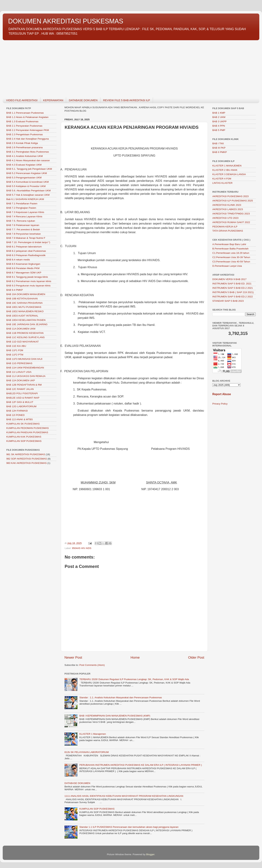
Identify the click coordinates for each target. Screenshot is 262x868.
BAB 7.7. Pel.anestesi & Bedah (23, 229)
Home (135, 657)
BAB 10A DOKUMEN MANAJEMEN (26, 294)
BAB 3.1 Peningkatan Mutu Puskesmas (28, 152)
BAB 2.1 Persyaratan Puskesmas (24, 126)
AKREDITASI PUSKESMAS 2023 (230, 196)
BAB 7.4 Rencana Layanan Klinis (24, 217)
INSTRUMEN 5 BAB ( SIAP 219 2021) (233, 292)
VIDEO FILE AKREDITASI (22, 100)
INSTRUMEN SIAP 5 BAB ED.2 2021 (233, 288)
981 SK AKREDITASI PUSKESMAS (26, 454)
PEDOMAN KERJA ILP (225, 227)
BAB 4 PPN (219, 126)
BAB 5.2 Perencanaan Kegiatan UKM (27, 173)
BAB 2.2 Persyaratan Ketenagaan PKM (28, 130)
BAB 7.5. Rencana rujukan (21, 221)
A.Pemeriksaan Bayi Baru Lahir (229, 244)
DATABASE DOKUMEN (83, 100)
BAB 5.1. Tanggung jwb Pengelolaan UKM (29, 169)
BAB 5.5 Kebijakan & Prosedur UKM (26, 186)
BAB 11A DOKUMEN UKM (21, 329)
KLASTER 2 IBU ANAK (225, 170)
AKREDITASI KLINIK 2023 (227, 205)
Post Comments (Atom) (92, 665)
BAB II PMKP (220, 152)
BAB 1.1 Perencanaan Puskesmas (25, 113)
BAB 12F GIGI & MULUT (20, 402)
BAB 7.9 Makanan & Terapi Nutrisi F (26, 238)
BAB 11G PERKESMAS (19, 363)
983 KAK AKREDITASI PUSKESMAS (26, 463)
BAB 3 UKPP (219, 121)
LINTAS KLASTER (222, 183)
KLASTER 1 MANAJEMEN (227, 166)
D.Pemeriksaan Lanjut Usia (227, 266)
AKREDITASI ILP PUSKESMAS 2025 (233, 201)
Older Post (196, 657)
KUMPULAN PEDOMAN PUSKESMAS (28, 428)
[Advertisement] (111, 67)
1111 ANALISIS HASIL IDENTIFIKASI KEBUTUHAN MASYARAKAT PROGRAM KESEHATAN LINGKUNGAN (124, 796)
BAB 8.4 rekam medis (18, 260)
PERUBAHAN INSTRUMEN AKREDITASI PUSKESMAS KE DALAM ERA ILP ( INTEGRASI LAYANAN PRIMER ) (141, 765)
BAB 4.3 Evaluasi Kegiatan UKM (24, 165)
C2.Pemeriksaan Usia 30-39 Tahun (231, 257)
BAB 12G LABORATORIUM (21, 406)
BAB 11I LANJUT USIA (19, 372)
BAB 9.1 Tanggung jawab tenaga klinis (27, 277)
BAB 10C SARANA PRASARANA (24, 303)
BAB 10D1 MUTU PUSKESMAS (24, 307)
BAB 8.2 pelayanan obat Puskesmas (26, 251)
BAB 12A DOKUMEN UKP (21, 380)
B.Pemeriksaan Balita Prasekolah (230, 249)
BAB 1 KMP (219, 113)
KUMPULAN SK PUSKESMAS (23, 424)
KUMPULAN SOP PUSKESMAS (97, 809)
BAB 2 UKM (219, 117)
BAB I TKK (218, 143)
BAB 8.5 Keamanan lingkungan (23, 264)
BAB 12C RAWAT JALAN (20, 389)
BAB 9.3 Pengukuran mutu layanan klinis (28, 286)
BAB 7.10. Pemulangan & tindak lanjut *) (28, 242)
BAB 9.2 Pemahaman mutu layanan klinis (29, 281)
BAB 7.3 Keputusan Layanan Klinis (25, 212)
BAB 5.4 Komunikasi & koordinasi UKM (28, 182)
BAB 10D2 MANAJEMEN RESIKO (25, 311)
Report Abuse (222, 394)
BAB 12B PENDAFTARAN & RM (24, 385)
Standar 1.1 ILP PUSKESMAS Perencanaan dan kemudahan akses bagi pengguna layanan (129, 827)
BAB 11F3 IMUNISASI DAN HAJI (24, 359)
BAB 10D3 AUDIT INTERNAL (22, 316)
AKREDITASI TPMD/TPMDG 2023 (231, 214)
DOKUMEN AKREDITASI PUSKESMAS (66, 21)
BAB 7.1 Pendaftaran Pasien (22, 204)
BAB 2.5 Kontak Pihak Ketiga (22, 143)
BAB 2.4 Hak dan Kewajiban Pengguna (28, 139)
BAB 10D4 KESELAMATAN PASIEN (26, 320)
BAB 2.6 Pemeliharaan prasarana (24, 147)
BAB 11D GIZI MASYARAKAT (23, 342)
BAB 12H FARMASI (17, 411)
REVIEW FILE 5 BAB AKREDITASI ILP (127, 100)
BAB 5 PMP (219, 130)
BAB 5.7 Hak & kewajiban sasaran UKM (28, 195)
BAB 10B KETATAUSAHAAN (22, 299)
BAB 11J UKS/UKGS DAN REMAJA (26, 376)
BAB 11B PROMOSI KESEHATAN (25, 333)
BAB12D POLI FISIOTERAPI (22, 393)
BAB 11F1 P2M (15, 350)
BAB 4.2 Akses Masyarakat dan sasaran (28, 160)
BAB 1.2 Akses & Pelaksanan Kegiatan (27, 117)
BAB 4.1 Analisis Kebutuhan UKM (25, 156)
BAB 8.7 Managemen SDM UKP (24, 273)
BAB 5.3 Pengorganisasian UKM (24, 178)
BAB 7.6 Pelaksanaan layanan (23, 225)
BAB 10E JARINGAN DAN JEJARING (27, 324)
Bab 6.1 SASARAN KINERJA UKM (25, 199)
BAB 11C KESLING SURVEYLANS (25, 337)
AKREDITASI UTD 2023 (225, 218)
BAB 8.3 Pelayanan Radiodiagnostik (26, 255)
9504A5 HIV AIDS (82, 548)
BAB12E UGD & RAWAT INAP (23, 398)
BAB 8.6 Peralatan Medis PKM (23, 268)
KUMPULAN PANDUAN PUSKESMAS (27, 432)
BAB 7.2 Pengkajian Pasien (21, 208)
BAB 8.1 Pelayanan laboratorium (24, 247)
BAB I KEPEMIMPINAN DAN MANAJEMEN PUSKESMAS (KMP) (115, 716)
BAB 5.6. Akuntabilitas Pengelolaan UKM (28, 191)
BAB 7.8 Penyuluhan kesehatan (24, 234)
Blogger (150, 854)
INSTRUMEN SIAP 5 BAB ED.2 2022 (233, 297)
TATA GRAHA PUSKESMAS (228, 231)
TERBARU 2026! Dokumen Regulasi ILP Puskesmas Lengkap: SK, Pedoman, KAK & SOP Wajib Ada (134, 679)
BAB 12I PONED (15, 415)
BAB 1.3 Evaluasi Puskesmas (22, 121)
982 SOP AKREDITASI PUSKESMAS (27, 459)
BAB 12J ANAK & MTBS (20, 419)
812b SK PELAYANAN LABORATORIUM (87, 752)
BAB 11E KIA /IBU (16, 346)
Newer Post (73, 657)
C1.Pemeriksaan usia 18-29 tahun (231, 253)
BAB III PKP (219, 148)
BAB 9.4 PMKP (15, 290)
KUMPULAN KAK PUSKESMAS (24, 437)
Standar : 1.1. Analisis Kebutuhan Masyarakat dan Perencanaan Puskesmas (121, 697)
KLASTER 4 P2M (222, 179)
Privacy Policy (220, 404)
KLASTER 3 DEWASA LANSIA (229, 174)
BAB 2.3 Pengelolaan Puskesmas (25, 134)
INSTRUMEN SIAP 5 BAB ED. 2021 (232, 284)
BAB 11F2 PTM (15, 355)
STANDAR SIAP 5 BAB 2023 (228, 301)
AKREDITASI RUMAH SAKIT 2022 (231, 222)
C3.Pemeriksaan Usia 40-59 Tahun (231, 262)
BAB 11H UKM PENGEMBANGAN (25, 368)
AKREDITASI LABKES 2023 (228, 209)
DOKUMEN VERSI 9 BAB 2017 (229, 279)
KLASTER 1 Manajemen (93, 734)
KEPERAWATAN (53, 100)
